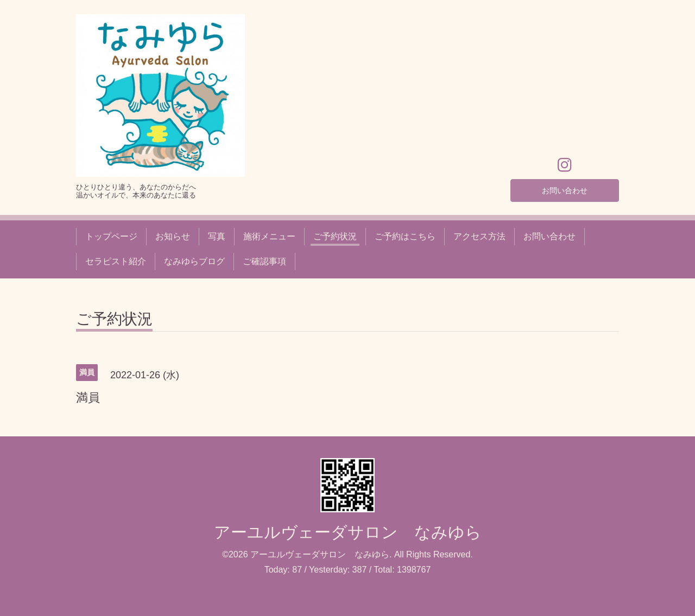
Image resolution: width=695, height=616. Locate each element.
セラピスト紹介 (116, 261)
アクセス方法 (479, 236)
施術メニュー (269, 236)
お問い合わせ (565, 189)
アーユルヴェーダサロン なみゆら (348, 532)
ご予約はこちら (405, 236)
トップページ (111, 236)
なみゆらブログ (194, 261)
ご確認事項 (264, 261)
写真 (217, 236)
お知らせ (173, 236)
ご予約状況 (335, 236)
